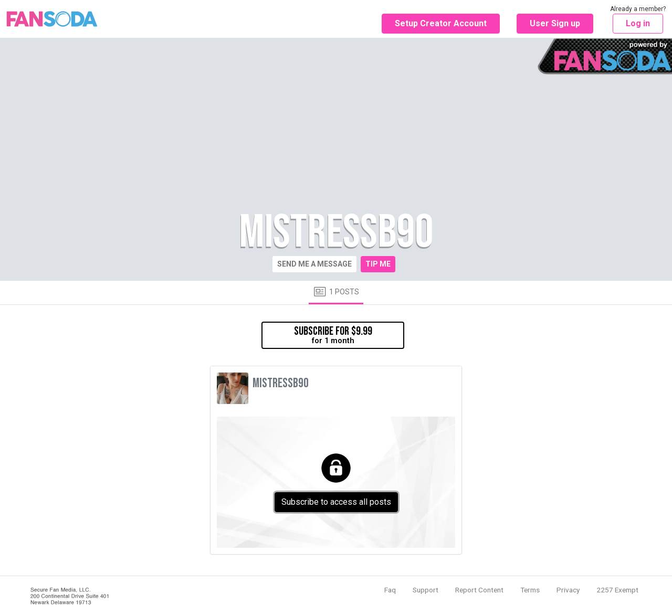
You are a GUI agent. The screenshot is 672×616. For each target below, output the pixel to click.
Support (426, 590)
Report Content (479, 590)
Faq (390, 590)
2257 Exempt (617, 590)
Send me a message (314, 264)
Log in (638, 23)
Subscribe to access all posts (336, 502)
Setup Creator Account (441, 23)
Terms (530, 590)
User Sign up (555, 23)
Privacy (568, 590)
